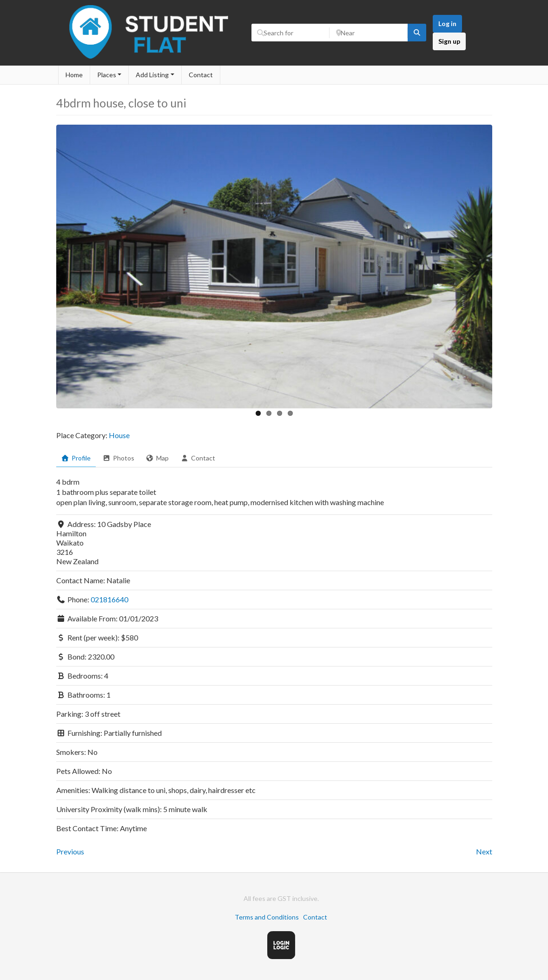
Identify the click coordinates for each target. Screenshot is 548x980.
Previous (70, 851)
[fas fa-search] (417, 33)
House (119, 435)
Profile (76, 458)
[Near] (369, 33)
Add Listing (152, 75)
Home (74, 75)
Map (158, 458)
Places (107, 75)
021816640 (109, 599)
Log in (447, 23)
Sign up (449, 41)
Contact (201, 75)
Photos (118, 458)
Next (484, 851)
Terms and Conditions (267, 917)
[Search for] (291, 33)
